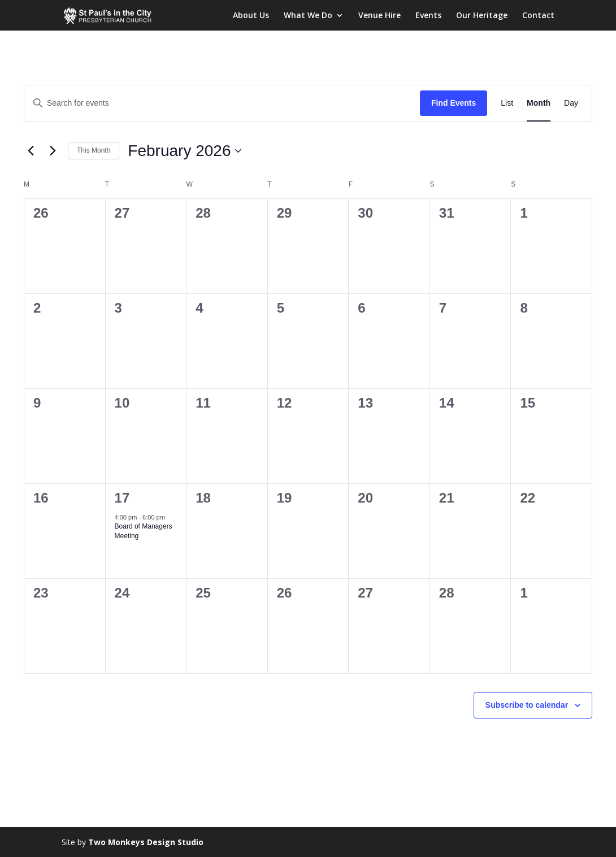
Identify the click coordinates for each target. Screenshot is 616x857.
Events (428, 16)
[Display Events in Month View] (539, 103)
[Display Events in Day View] (571, 103)
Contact (538, 16)
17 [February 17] (122, 498)
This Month (94, 150)
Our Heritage (482, 16)
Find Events (454, 103)
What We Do (308, 16)
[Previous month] (31, 151)
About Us (251, 16)
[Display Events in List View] (507, 103)
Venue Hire (379, 16)
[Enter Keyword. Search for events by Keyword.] (222, 103)
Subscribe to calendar (527, 705)
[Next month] (53, 151)
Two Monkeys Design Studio (146, 842)
